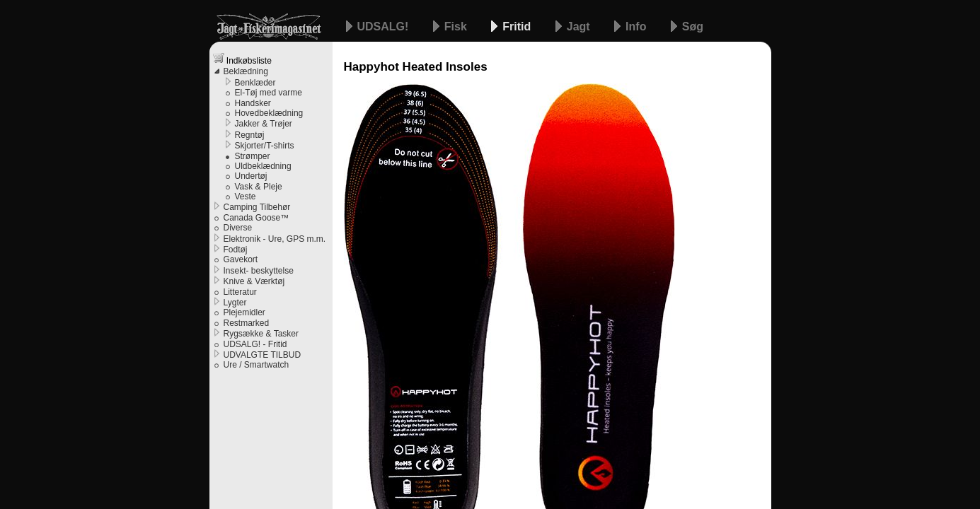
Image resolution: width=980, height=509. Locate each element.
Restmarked (247, 323)
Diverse (238, 228)
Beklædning (246, 71)
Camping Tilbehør (257, 207)
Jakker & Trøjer (264, 124)
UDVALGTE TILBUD (263, 355)
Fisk (457, 27)
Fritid (518, 27)
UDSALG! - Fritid (255, 344)
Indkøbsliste (242, 59)
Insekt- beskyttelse (259, 271)
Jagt (580, 27)
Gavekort (241, 259)
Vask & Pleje (259, 187)
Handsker (253, 103)
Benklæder (255, 83)
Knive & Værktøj (254, 281)
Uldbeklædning (263, 166)
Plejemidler (244, 312)
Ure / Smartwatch (256, 365)
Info (638, 27)
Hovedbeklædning (269, 113)
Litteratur (240, 292)
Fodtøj (236, 250)
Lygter (235, 303)
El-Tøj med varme (269, 93)
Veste (246, 197)
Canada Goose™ (256, 218)
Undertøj (251, 176)
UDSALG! (385, 27)
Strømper (253, 156)
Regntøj (250, 135)
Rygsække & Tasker (261, 334)
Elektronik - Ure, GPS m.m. (275, 239)
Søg (693, 27)
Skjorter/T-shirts (265, 146)
